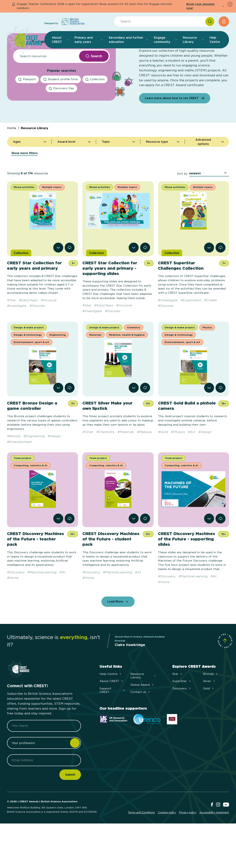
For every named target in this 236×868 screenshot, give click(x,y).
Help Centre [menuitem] (215, 40)
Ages (30, 176)
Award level (74, 176)
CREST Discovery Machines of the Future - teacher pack (35, 572)
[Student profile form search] (61, 112)
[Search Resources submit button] (94, 89)
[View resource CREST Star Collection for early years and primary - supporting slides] (134, 281)
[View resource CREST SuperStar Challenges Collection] (209, 281)
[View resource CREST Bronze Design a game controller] (58, 421)
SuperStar (182, 714)
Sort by (182, 207)
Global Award (142, 718)
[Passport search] (27, 112)
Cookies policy (167, 846)
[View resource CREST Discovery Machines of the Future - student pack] (134, 552)
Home (12, 161)
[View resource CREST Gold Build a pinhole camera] (209, 421)
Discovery (182, 721)
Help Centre (111, 707)
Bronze (211, 707)
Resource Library (34, 161)
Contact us (140, 725)
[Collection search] (95, 112)
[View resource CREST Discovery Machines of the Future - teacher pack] (58, 552)
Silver (209, 714)
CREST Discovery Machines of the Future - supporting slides (186, 572)
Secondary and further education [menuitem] (129, 40)
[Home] (25, 41)
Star (178, 707)
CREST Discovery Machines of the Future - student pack (111, 572)
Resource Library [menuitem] (193, 40)
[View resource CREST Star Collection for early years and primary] (58, 281)
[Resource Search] (45, 89)
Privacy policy (188, 846)
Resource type (163, 176)
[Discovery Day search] (61, 121)
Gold (209, 721)
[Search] (210, 22)
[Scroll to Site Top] (225, 674)
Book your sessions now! (205, 6)
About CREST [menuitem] (60, 40)
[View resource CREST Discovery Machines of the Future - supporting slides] (209, 552)
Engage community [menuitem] (165, 40)
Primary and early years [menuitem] (89, 40)
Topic (119, 176)
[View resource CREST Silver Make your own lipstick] (134, 421)
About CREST (112, 714)
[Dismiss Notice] (230, 4)
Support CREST (112, 723)
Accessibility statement (214, 846)
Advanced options (208, 175)
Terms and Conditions (141, 846)
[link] (70, 281)
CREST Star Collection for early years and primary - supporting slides (110, 301)
